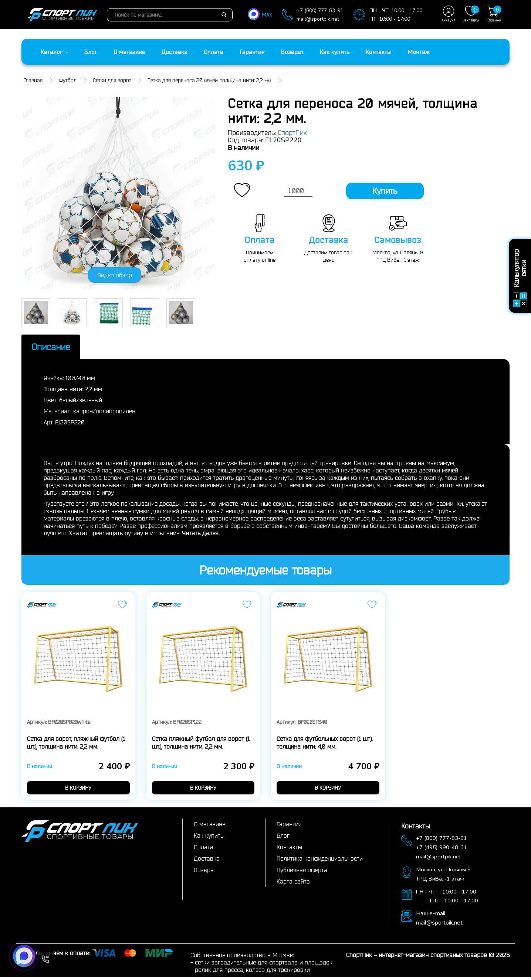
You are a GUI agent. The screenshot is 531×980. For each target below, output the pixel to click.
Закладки (471, 14)
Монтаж (419, 52)
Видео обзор (115, 275)
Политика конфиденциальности (320, 861)
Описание (63, 348)
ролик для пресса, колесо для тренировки (252, 973)
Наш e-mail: (431, 916)
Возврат (292, 52)
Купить (385, 191)
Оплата (214, 52)
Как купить (335, 52)
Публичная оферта (302, 873)
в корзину (78, 791)
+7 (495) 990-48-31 (444, 850)
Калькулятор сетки (520, 278)
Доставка (175, 52)
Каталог (54, 52)
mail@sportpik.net (318, 19)
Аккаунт (448, 14)
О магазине (129, 52)
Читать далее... (201, 536)
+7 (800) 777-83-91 (320, 11)
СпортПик (292, 132)
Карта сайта (293, 884)
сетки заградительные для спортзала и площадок (264, 965)
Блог (91, 52)
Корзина (494, 14)
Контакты (379, 52)
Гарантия (252, 52)
